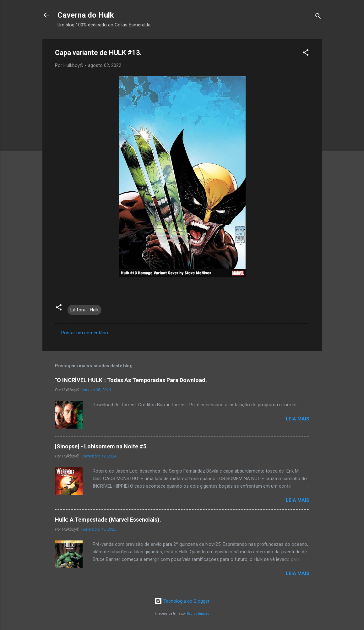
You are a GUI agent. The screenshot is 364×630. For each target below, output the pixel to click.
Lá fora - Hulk (84, 310)
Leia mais (298, 419)
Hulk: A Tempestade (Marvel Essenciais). (108, 520)
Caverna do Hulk (86, 15)
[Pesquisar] (318, 17)
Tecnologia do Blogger (182, 601)
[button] (306, 54)
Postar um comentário (85, 333)
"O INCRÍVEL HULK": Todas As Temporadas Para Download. (131, 380)
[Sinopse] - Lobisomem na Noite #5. (101, 446)
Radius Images (198, 614)
